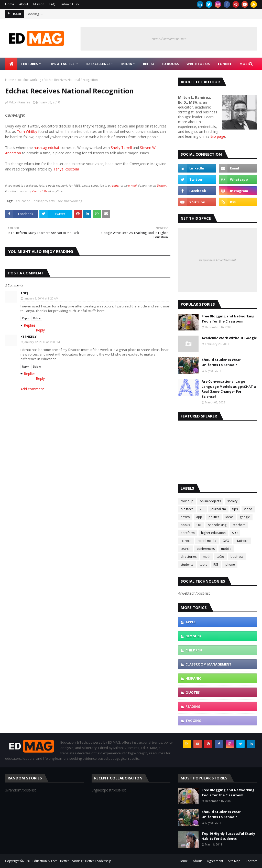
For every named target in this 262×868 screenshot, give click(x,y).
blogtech (187, 509)
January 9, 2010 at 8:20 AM (41, 298)
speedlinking (217, 525)
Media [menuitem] (127, 64)
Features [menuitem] (30, 64)
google (245, 517)
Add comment (32, 389)
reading (193, 706)
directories (189, 557)
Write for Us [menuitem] (198, 64)
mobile (226, 549)
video (248, 509)
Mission (39, 4)
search (185, 549)
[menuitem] (11, 64)
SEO (235, 533)
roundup (187, 501)
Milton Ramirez (19, 102)
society (232, 501)
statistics (242, 541)
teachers (239, 525)
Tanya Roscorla (66, 169)
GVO (226, 541)
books (185, 525)
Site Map (234, 861)
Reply (25, 318)
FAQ (52, 4)
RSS (216, 565)
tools (203, 565)
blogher (193, 636)
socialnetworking (29, 80)
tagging (193, 721)
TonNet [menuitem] (225, 64)
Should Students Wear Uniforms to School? (221, 362)
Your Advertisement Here (169, 39)
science (186, 541)
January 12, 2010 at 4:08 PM (42, 342)
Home (10, 4)
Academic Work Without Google (229, 338)
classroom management (209, 664)
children (194, 650)
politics (214, 517)
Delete (37, 318)
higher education (213, 533)
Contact (251, 861)
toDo (220, 557)
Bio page (218, 136)
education (23, 201)
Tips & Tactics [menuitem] (62, 64)
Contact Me (40, 191)
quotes (193, 692)
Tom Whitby (28, 131)
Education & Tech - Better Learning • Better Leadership (72, 861)
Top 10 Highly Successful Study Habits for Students (228, 836)
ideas (229, 517)
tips (235, 509)
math (207, 557)
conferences (206, 549)
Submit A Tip (70, 4)
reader (115, 185)
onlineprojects (44, 201)
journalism (218, 509)
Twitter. (162, 185)
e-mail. (133, 185)
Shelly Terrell (121, 148)
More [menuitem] (244, 64)
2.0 (202, 509)
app (199, 517)
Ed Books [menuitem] (170, 64)
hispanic (193, 678)
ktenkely (29, 337)
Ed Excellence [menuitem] (98, 64)
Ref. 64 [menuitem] (149, 64)
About (24, 4)
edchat (54, 148)
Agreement (215, 861)
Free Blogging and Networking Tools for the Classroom (228, 319)
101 (199, 525)
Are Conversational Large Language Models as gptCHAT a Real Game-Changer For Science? (229, 389)
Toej (24, 293)
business (237, 557)
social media (207, 541)
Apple (190, 622)
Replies (30, 325)
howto (185, 517)
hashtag (40, 148)
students (187, 565)
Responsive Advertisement (217, 260)
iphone (230, 565)
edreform (188, 533)
